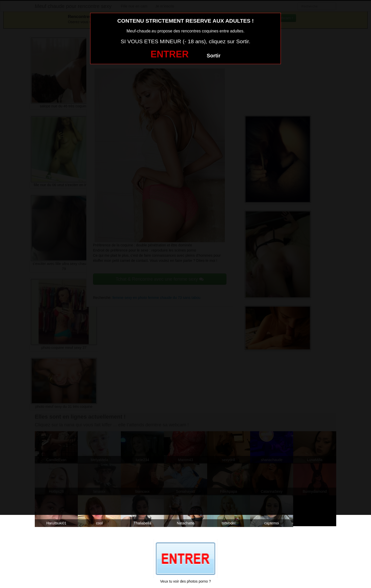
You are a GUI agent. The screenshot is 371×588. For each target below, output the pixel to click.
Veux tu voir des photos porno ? (186, 581)
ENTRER (170, 54)
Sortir (213, 56)
